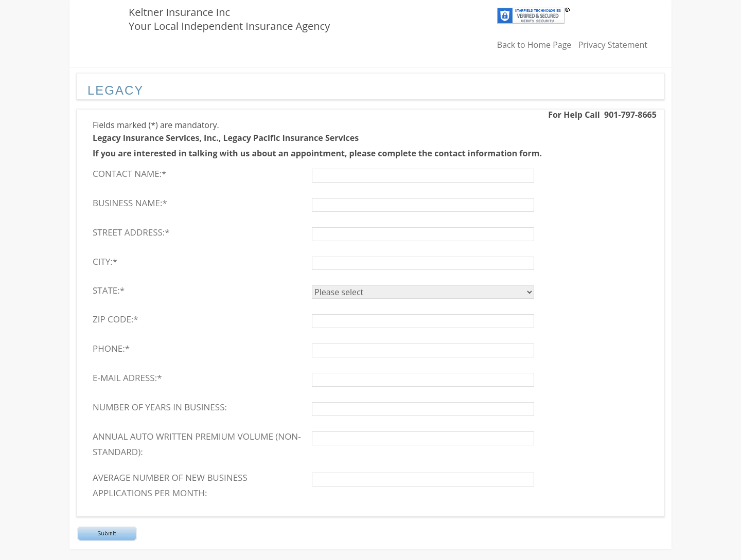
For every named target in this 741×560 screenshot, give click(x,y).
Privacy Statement (613, 45)
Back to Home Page (534, 45)
